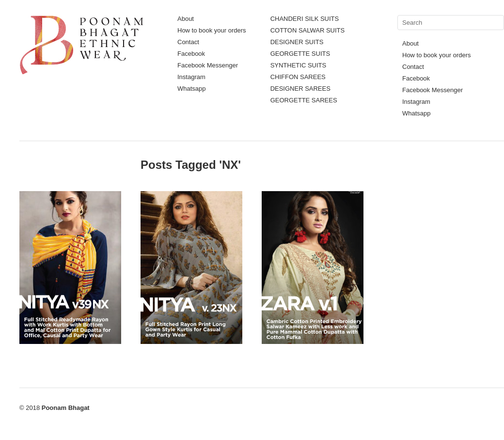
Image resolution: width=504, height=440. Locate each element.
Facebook (191, 54)
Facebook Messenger (208, 65)
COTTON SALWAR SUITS (308, 30)
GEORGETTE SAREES (304, 100)
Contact (188, 42)
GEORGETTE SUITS (300, 54)
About (186, 19)
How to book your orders (212, 30)
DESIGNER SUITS (297, 42)
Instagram (191, 77)
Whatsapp (192, 89)
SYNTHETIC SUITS (299, 65)
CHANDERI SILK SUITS (305, 19)
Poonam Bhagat (66, 408)
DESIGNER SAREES (300, 89)
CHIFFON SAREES (298, 77)
